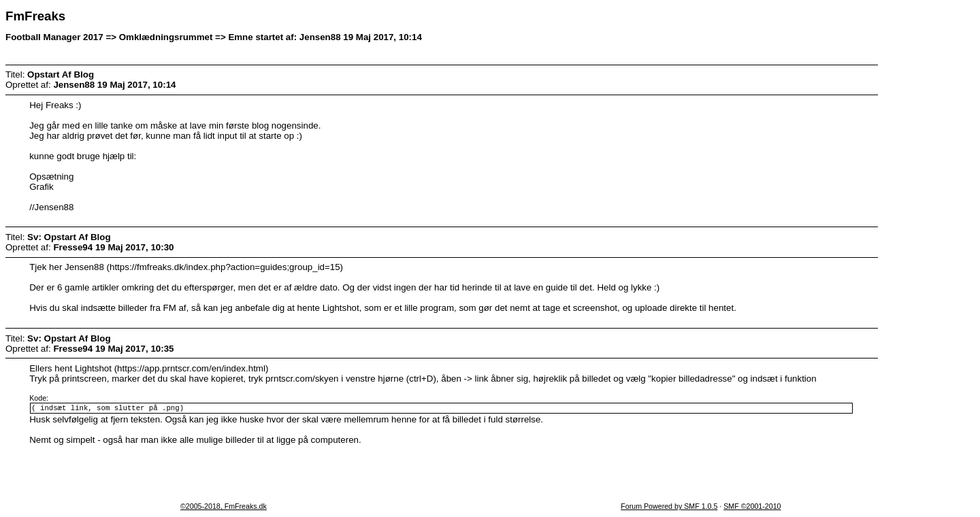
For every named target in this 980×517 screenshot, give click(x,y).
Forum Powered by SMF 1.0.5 (669, 507)
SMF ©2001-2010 (752, 507)
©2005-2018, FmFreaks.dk (224, 507)
